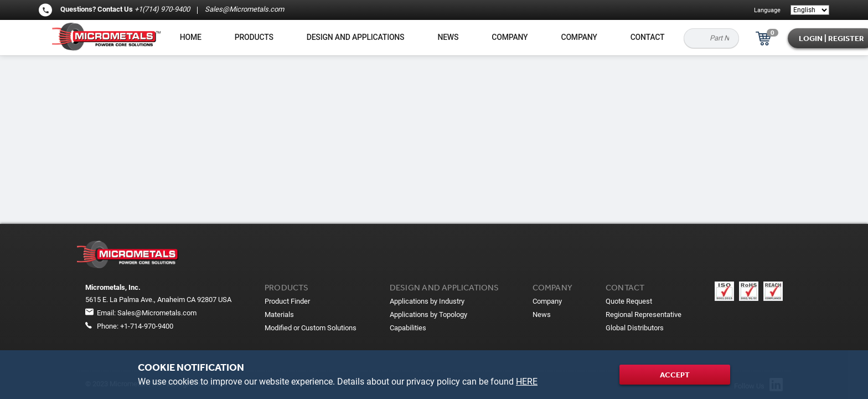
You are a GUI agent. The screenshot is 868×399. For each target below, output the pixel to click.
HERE (527, 382)
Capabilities (408, 328)
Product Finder (287, 301)
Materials (279, 314)
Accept (675, 375)
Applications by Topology (428, 314)
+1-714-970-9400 (147, 326)
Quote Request (629, 301)
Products (254, 37)
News (448, 37)
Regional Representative (644, 314)
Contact (648, 37)
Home (191, 37)
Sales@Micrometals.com (244, 9)
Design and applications (356, 37)
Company (510, 37)
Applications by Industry (427, 301)
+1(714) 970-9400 (162, 9)
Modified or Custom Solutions (311, 328)
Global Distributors (635, 328)
